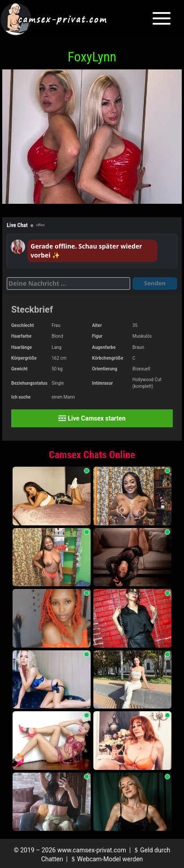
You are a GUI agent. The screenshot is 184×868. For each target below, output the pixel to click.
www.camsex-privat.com (92, 850)
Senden (155, 283)
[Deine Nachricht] (68, 284)
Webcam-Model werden (106, 859)
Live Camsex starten (92, 418)
